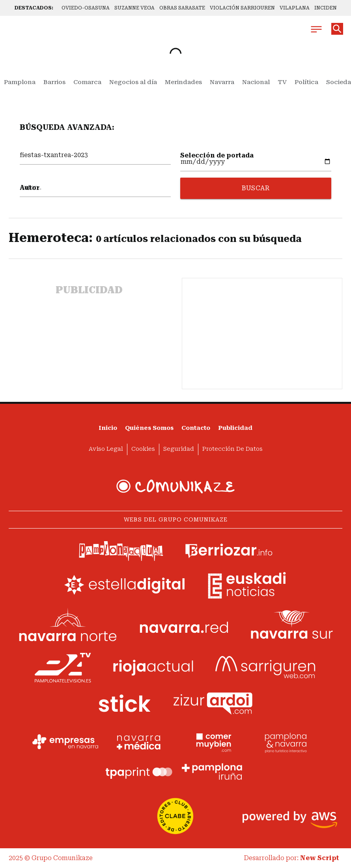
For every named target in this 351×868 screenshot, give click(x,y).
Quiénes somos (149, 428)
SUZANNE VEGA (134, 8)
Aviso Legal (106, 449)
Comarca (87, 82)
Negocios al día (133, 82)
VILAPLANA (295, 8)
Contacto (196, 428)
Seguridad (179, 449)
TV (282, 82)
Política (306, 82)
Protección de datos (232, 449)
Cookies (143, 449)
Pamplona (20, 82)
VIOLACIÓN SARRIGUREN (242, 8)
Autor (30, 188)
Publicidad (235, 428)
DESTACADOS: (34, 8)
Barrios (54, 82)
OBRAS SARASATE (182, 8)
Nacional (256, 82)
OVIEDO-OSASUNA (86, 8)
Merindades (183, 82)
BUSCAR (256, 188)
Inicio (108, 428)
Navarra (222, 82)
